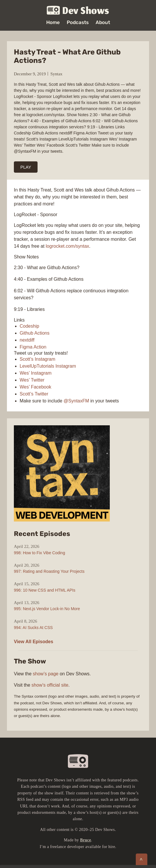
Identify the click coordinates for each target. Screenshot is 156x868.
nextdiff (27, 340)
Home (53, 22)
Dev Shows (78, 11)
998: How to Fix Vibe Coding (39, 553)
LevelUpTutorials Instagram (48, 366)
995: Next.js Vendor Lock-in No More (47, 609)
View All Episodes (34, 642)
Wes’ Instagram (36, 373)
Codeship (29, 326)
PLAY (26, 167)
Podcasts (78, 22)
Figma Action (33, 347)
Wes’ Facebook (35, 387)
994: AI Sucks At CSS (33, 628)
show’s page (46, 674)
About (103, 22)
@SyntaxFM (76, 401)
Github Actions (35, 333)
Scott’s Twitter (34, 394)
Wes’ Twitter (32, 380)
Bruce (86, 840)
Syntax (56, 74)
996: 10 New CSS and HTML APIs (45, 590)
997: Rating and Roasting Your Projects (49, 571)
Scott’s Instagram (37, 359)
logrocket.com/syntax (67, 246)
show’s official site (50, 685)
